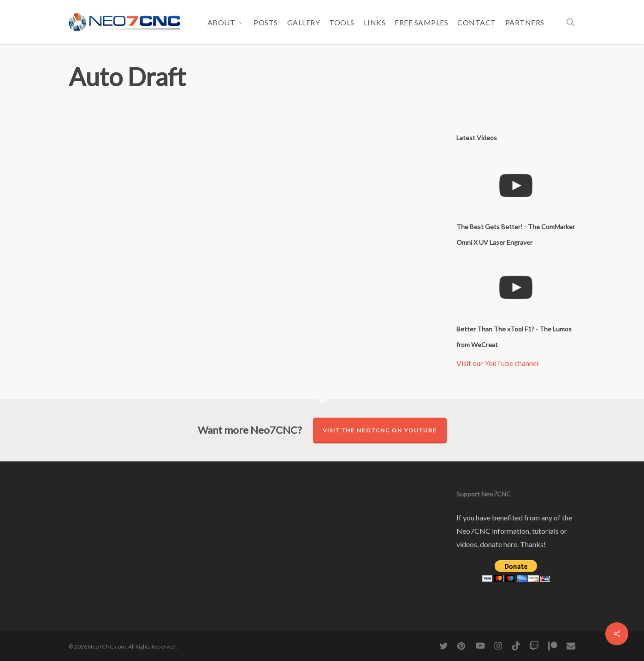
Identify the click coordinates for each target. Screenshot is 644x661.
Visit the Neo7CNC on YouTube (380, 430)
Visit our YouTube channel (497, 363)
